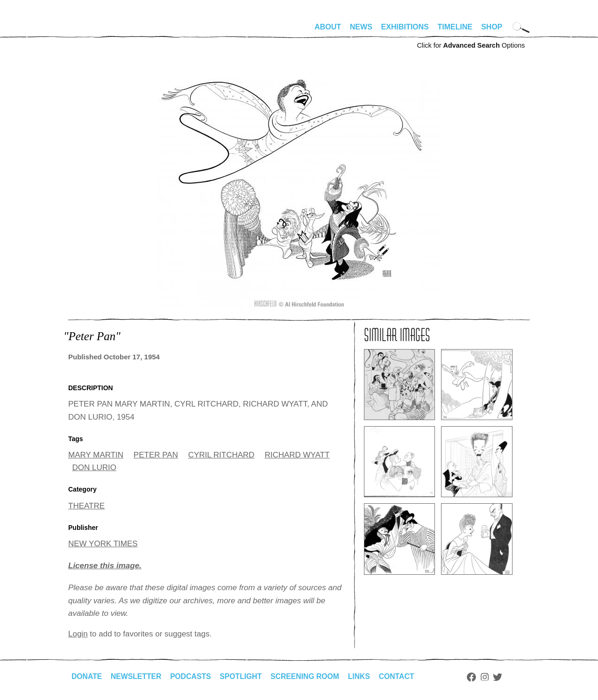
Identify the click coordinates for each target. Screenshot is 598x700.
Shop (492, 27)
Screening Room (308, 676)
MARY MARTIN (96, 455)
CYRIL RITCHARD (221, 455)
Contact (401, 676)
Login (78, 634)
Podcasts (192, 676)
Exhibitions (405, 27)
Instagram (489, 677)
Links (363, 676)
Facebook (476, 677)
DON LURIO (94, 468)
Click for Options (471, 45)
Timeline (455, 27)
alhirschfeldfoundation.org (96, 31)
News (361, 27)
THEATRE (86, 506)
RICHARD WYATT (297, 455)
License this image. (105, 566)
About (328, 27)
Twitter (503, 677)
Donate (87, 676)
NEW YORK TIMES (103, 544)
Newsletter (137, 676)
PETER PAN (156, 455)
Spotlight (243, 676)
